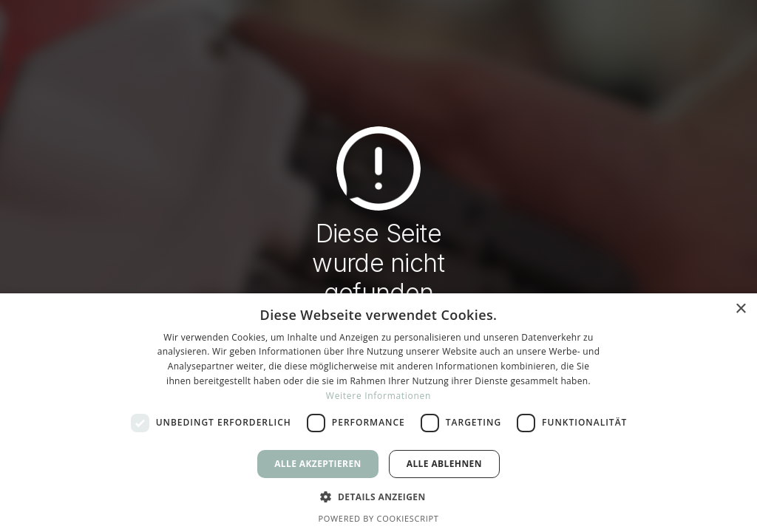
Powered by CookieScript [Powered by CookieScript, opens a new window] (378, 518)
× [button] (740, 309)
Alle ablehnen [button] (444, 464)
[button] (378, 496)
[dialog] (378, 413)
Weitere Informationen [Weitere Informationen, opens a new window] (378, 396)
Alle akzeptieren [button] (318, 464)
